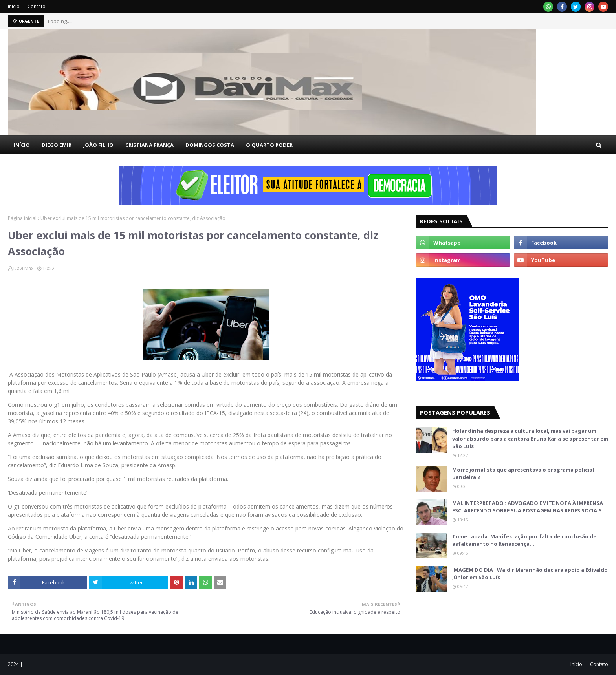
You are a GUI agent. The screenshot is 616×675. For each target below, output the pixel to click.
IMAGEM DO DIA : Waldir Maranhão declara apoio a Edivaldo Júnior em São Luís (530, 574)
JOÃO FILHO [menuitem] (98, 145)
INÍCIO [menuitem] (22, 145)
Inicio (14, 6)
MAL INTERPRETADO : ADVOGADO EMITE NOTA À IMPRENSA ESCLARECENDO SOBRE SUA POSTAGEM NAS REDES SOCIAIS (528, 507)
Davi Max (23, 268)
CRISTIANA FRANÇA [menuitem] (149, 145)
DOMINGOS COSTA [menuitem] (210, 145)
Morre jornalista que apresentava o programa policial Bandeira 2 (523, 474)
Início (576, 664)
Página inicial (22, 218)
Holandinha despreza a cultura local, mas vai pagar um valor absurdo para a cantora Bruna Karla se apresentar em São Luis (530, 438)
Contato (37, 6)
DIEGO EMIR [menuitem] (57, 145)
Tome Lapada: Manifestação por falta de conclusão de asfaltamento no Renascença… (524, 540)
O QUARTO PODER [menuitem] (269, 145)
